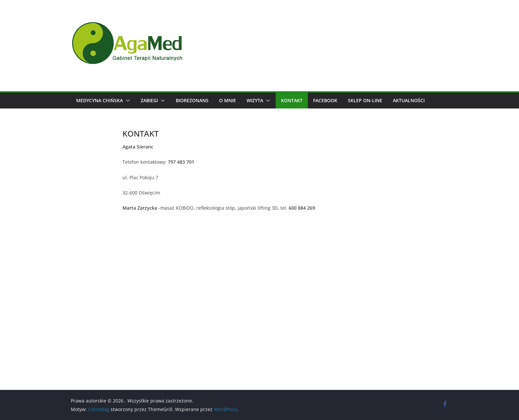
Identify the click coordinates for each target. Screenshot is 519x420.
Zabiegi (149, 100)
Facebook (325, 100)
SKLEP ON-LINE (365, 100)
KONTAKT (292, 100)
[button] (126, 101)
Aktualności (409, 100)
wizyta (255, 100)
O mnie (228, 100)
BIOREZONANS (192, 100)
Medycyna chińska (99, 100)
